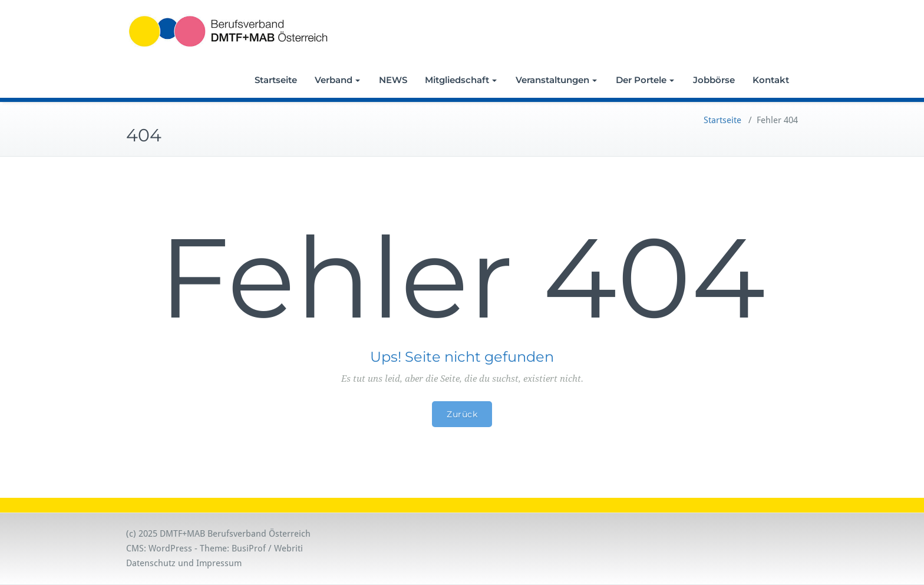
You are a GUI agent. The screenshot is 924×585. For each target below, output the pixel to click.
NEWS (393, 80)
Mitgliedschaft (461, 80)
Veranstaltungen (556, 80)
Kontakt (771, 80)
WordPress (170, 548)
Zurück (462, 414)
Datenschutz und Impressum (184, 563)
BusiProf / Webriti (267, 548)
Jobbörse (714, 80)
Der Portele (645, 80)
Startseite (276, 80)
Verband (337, 80)
